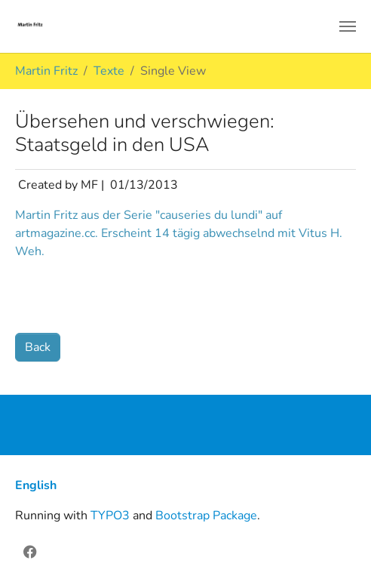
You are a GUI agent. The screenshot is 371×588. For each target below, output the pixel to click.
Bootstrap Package (206, 516)
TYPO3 (110, 516)
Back (38, 347)
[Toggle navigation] (348, 26)
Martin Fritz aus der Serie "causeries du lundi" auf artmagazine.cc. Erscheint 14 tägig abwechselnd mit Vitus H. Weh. (179, 233)
